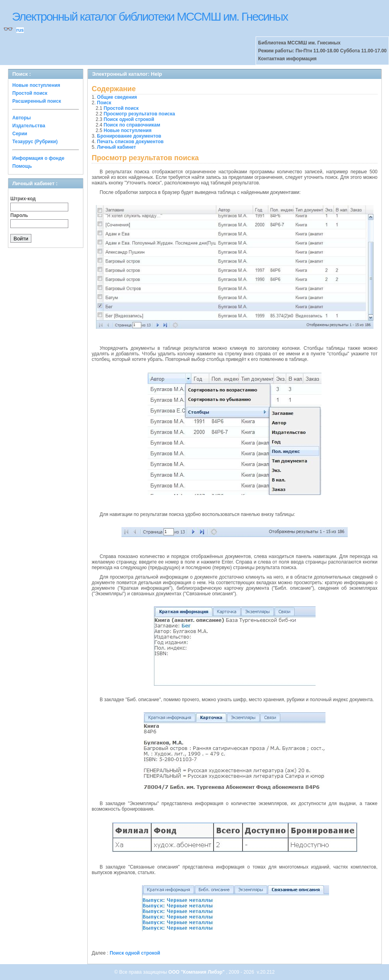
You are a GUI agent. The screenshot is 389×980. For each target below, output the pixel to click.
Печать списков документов (130, 142)
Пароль (19, 215)
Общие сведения (117, 97)
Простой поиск (30, 93)
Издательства (29, 126)
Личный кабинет (116, 147)
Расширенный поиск (37, 101)
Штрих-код (23, 199)
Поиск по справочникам (132, 125)
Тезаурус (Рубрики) (35, 142)
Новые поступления (36, 85)
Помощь (22, 166)
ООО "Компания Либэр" (197, 972)
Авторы (22, 118)
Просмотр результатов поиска (139, 114)
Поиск (104, 103)
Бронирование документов (129, 136)
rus (20, 30)
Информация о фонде (38, 158)
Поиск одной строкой (129, 119)
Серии (20, 134)
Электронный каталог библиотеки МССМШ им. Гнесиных (150, 16)
